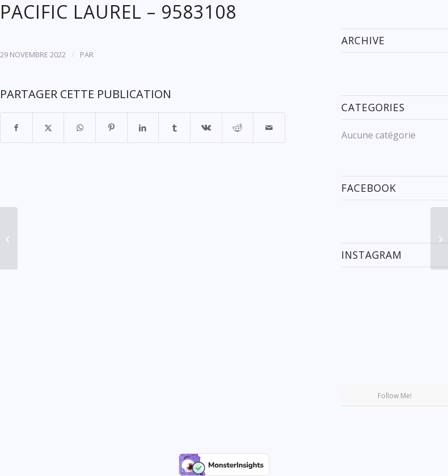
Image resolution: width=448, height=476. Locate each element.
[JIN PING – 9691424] (439, 238)
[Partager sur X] (48, 128)
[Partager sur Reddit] (238, 128)
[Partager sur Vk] (206, 128)
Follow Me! (395, 396)
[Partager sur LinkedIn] (143, 128)
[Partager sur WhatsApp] (80, 128)
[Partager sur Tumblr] (174, 128)
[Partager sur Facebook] (16, 128)
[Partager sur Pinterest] (111, 128)
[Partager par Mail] (269, 128)
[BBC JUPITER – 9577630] (9, 238)
